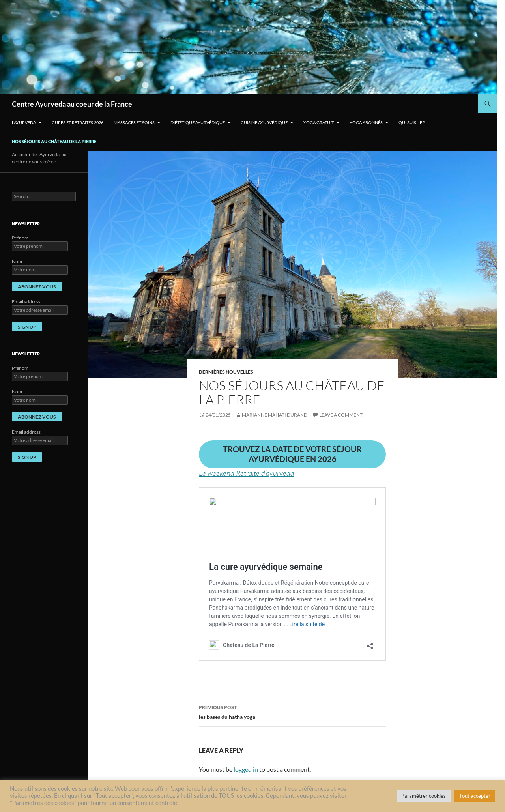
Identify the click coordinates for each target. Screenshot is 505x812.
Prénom (20, 238)
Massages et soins (134, 123)
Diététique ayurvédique (198, 123)
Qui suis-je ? (411, 123)
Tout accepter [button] (475, 796)
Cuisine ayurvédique (264, 123)
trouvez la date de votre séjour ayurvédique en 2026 (292, 454)
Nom (17, 261)
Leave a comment (341, 415)
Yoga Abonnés (366, 123)
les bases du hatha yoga (292, 711)
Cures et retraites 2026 (78, 123)
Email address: (27, 302)
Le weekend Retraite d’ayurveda (246, 473)
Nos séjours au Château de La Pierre (54, 141)
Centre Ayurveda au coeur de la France (72, 104)
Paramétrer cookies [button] (424, 796)
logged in (246, 769)
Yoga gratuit (319, 123)
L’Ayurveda (24, 123)
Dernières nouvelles (226, 372)
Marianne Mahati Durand (275, 415)
